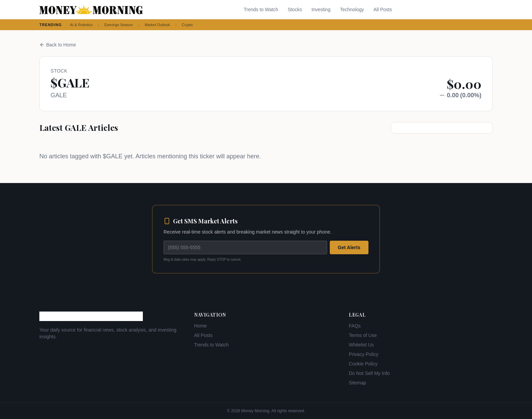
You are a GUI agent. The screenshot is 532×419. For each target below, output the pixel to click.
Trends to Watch (261, 9)
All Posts (383, 9)
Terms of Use (363, 335)
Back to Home (58, 45)
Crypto (187, 25)
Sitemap (357, 383)
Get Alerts (349, 247)
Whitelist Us (361, 345)
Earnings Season (119, 25)
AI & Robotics (81, 25)
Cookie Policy (363, 364)
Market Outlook (157, 25)
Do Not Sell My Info (369, 373)
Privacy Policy (364, 354)
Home (200, 326)
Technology (352, 9)
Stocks (295, 9)
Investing (321, 9)
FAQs (355, 326)
